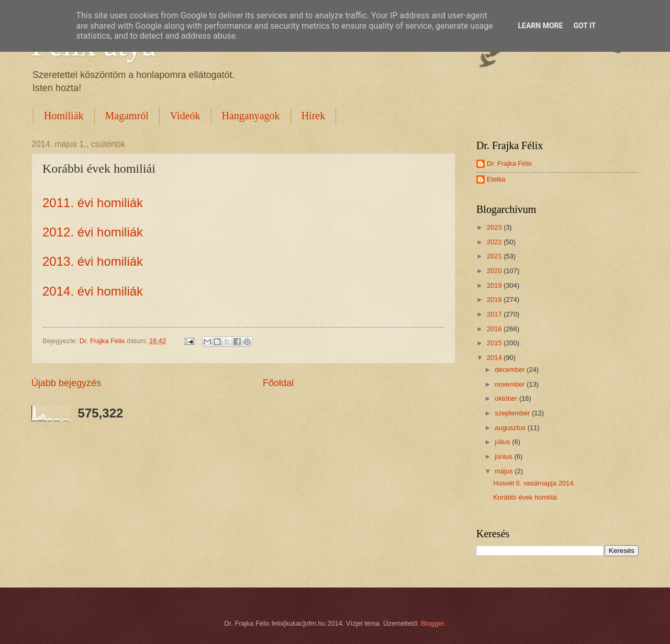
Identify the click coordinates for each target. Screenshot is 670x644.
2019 (495, 285)
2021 (495, 256)
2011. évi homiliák (93, 203)
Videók (185, 116)
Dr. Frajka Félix (510, 163)
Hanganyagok (251, 116)
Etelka (496, 179)
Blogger (432, 623)
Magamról (127, 116)
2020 (495, 271)
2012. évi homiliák (93, 232)
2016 (495, 329)
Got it (584, 26)
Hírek (314, 116)
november (511, 384)
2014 (495, 358)
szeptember (513, 413)
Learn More (540, 26)
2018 (495, 300)
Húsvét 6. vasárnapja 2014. (534, 483)
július (503, 442)
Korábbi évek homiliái (525, 497)
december (511, 370)
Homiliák (64, 116)
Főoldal (278, 383)
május (505, 471)
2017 (495, 314)
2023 (495, 227)
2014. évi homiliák (93, 291)
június (504, 456)
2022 (495, 242)
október (507, 398)
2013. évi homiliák (93, 261)
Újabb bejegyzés (66, 383)
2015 (495, 343)
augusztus (511, 428)
